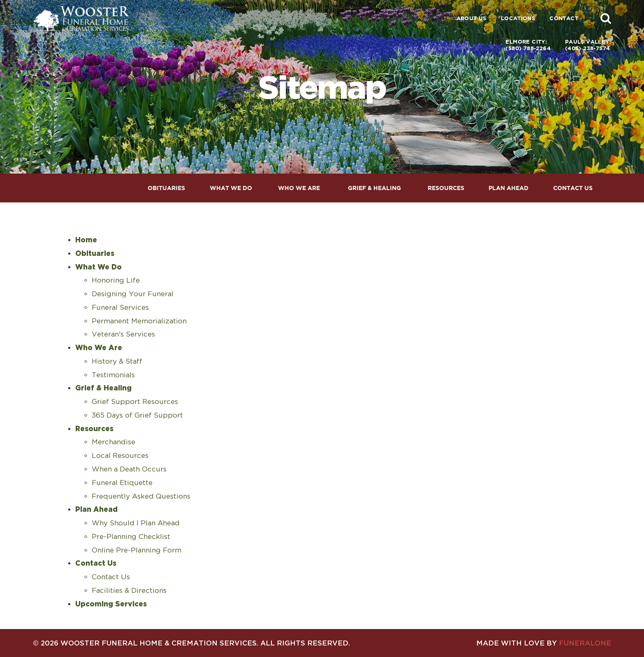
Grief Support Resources (135, 402)
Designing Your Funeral (133, 294)
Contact (564, 18)
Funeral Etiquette (122, 483)
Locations (518, 18)
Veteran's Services (123, 334)
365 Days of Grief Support (137, 415)
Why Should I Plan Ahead (136, 523)
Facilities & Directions (129, 590)
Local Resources (120, 455)
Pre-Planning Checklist (131, 536)
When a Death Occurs (129, 469)
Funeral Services (120, 307)
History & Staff (117, 361)
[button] (606, 18)
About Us (471, 18)
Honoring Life (116, 280)
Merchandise (114, 442)
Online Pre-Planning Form (137, 550)
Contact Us (111, 577)
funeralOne (585, 643)
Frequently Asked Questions (141, 496)
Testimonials (113, 375)
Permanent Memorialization (139, 321)
